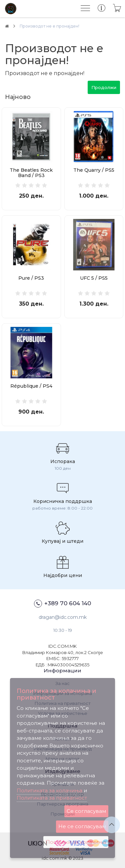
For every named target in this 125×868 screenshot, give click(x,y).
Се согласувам (86, 811)
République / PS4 (31, 386)
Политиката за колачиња (49, 790)
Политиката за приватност (52, 798)
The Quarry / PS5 (94, 170)
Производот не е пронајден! (49, 26)
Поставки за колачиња (76, 842)
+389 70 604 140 (62, 604)
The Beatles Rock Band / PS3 (31, 173)
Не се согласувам (82, 826)
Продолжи (104, 87)
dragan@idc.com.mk (63, 617)
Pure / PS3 (31, 278)
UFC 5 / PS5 (94, 278)
